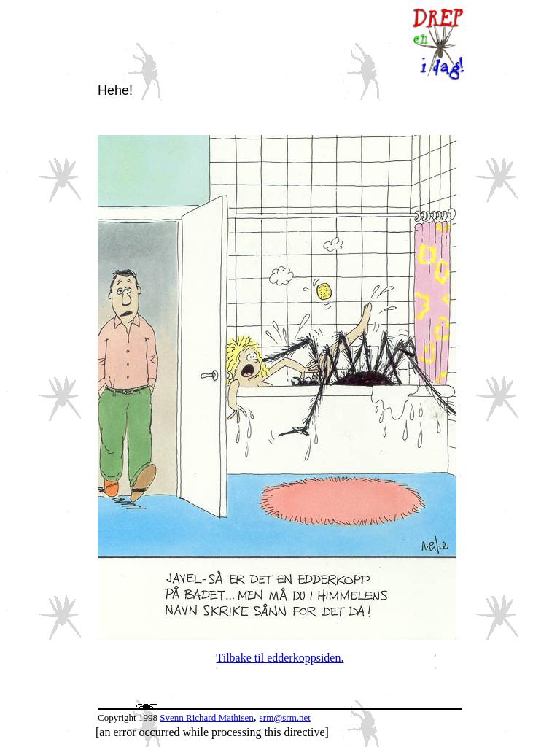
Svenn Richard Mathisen (207, 717)
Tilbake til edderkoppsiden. (280, 658)
